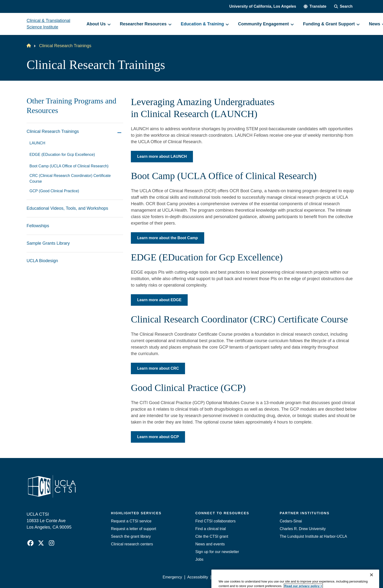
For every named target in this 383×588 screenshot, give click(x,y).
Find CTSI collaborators (215, 521)
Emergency (172, 577)
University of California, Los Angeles (263, 6)
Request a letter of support (134, 529)
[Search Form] (343, 6)
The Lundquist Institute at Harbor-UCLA (313, 536)
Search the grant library (131, 536)
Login (311, 577)
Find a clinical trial (211, 529)
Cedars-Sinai (291, 521)
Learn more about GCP (158, 437)
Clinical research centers (132, 544)
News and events (210, 544)
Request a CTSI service (131, 521)
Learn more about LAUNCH (162, 156)
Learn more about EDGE (159, 300)
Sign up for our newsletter (217, 552)
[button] (315, 6)
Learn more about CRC (158, 368)
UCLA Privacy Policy (231, 577)
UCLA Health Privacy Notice (277, 577)
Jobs (199, 559)
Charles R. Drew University (303, 529)
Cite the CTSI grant (212, 536)
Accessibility (198, 577)
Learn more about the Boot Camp (167, 238)
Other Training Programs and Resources (71, 106)
